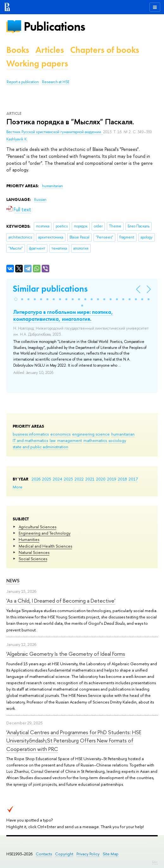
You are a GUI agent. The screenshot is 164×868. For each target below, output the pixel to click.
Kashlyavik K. (17, 139)
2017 (133, 479)
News (13, 581)
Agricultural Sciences (37, 527)
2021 (90, 479)
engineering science (91, 434)
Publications (54, 26)
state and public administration (40, 447)
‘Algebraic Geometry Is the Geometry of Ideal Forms (66, 654)
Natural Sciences (34, 552)
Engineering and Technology (45, 533)
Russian (40, 200)
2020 (101, 479)
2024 (58, 479)
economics (60, 434)
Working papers (37, 63)
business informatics (31, 434)
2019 (112, 479)
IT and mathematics (30, 440)
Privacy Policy (88, 854)
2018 (122, 479)
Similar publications (50, 289)
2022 (79, 479)
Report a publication (23, 82)
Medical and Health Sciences (45, 546)
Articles (50, 50)
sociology (117, 440)
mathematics (95, 440)
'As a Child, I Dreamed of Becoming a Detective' (61, 601)
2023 (68, 479)
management (70, 440)
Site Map (111, 854)
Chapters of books (105, 50)
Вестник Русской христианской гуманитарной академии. (55, 132)
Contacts (44, 854)
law (53, 440)
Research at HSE (56, 82)
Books (18, 50)
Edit (155, 862)
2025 (47, 479)
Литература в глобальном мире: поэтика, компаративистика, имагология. (63, 315)
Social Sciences (33, 559)
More (18, 487)
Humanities (29, 539)
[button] (16, 299)
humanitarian (123, 434)
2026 (36, 479)
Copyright (64, 854)
